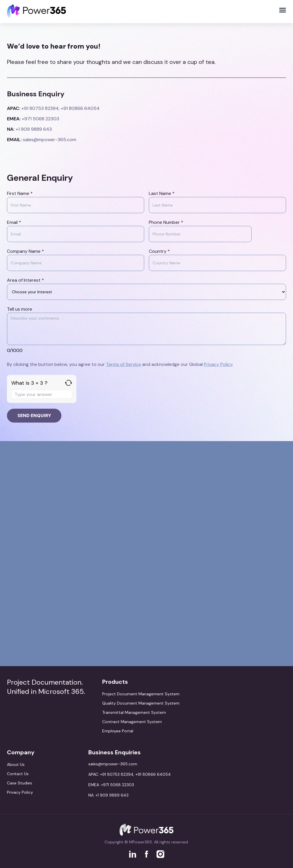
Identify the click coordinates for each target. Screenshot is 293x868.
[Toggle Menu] (283, 10)
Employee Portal (118, 731)
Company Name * (25, 251)
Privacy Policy (218, 364)
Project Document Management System (141, 694)
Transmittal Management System (134, 712)
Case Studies (20, 783)
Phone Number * (166, 222)
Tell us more (20, 309)
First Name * (20, 193)
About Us (16, 764)
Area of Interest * (25, 280)
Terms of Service (123, 364)
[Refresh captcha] (68, 383)
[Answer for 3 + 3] (42, 394)
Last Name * (162, 193)
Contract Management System (132, 722)
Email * (14, 222)
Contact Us (18, 774)
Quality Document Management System (141, 703)
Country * (159, 251)
